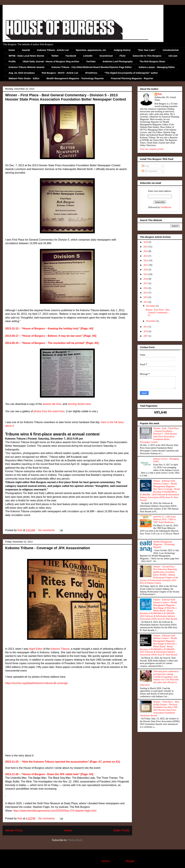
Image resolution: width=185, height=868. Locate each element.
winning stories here (79, 404)
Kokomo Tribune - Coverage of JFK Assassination (48, 548)
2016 (146, 288)
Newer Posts (14, 830)
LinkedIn (88, 56)
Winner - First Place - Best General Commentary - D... (158, 313)
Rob (160, 94)
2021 (146, 265)
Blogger (130, 861)
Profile (12, 61)
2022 (146, 261)
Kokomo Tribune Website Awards (27, 67)
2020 (146, 270)
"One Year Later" (147, 50)
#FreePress (91, 73)
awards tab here (52, 404)
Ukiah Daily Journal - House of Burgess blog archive (51, 61)
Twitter (55, 56)
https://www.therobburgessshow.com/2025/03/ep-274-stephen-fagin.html (55, 811)
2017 (146, 283)
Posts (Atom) (75, 840)
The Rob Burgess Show (152, 61)
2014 (146, 297)
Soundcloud (106, 56)
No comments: (47, 530)
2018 (146, 279)
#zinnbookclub (171, 50)
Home (12, 50)
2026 (146, 242)
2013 (146, 302)
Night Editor (36, 649)
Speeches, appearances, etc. (91, 50)
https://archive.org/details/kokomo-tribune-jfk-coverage (36, 683)
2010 (146, 331)
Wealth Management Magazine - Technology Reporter (75, 78)
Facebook (71, 56)
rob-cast (173, 56)
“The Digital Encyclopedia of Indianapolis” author (131, 73)
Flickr (123, 56)
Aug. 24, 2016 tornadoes (22, 73)
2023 (146, 256)
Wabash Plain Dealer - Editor (24, 78)
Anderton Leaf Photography (118, 61)
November (151, 321)
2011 (146, 327)
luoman (106, 861)
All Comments (150, 171)
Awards (26, 50)
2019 (146, 274)
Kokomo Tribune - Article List (53, 50)
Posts (145, 166)
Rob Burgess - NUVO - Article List (60, 73)
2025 (146, 247)
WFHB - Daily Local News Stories (26, 56)
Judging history (122, 50)
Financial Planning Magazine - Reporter (132, 78)
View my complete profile (152, 149)
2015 (146, 293)
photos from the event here (49, 411)
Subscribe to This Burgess (147, 56)
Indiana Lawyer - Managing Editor (157, 67)
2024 (146, 251)
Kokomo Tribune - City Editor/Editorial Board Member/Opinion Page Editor (92, 67)
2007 (146, 336)
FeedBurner (166, 207)
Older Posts (121, 830)
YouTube (91, 61)
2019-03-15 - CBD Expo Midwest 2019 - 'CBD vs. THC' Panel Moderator (165, 519)
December (151, 306)
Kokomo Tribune (60, 649)
